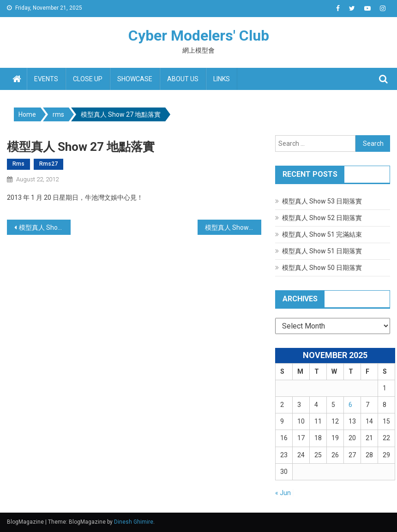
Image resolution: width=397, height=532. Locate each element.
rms (18, 164)
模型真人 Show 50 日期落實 (322, 268)
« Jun (283, 493)
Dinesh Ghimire (134, 522)
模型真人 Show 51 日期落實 (322, 251)
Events (46, 79)
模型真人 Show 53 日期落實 (322, 201)
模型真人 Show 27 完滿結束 (233, 227)
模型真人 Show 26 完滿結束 (45, 227)
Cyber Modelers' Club (199, 36)
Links (222, 79)
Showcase (135, 79)
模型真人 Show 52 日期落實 (322, 218)
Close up (88, 79)
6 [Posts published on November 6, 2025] (350, 405)
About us (183, 79)
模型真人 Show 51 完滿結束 (322, 234)
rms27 (48, 164)
